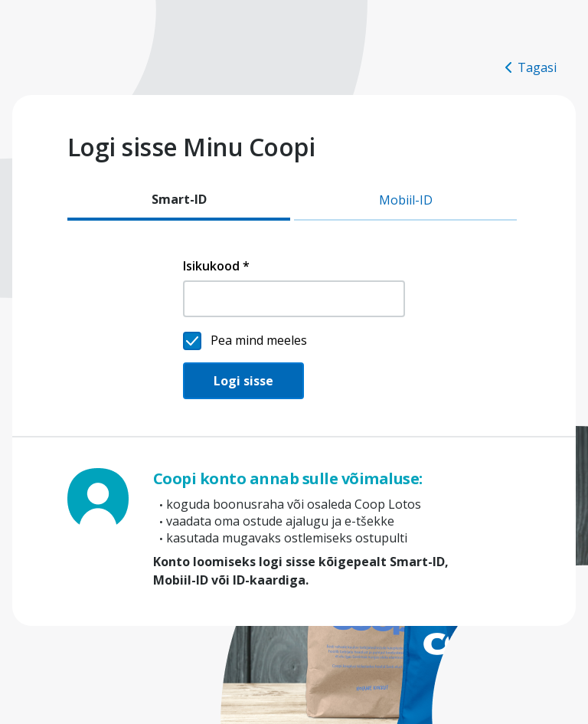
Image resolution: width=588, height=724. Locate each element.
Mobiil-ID (406, 200)
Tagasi (531, 67)
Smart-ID (179, 199)
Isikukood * (216, 266)
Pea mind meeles (259, 340)
